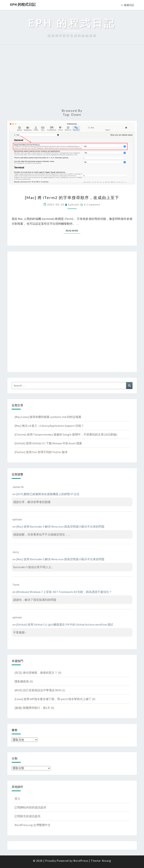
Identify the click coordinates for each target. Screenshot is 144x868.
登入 (17, 799)
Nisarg (107, 861)
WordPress (81, 861)
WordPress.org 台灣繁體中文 (33, 825)
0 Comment (92, 204)
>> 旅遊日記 (127, 5)
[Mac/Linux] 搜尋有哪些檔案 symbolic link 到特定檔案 (48, 417)
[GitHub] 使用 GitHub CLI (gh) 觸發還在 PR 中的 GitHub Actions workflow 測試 (65, 624)
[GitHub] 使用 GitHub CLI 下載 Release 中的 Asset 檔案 (48, 443)
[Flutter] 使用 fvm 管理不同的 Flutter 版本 (41, 452)
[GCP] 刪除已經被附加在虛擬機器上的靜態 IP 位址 (48, 494)
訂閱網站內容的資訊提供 (30, 807)
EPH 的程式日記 (23, 4)
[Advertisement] (72, 78)
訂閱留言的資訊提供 (28, 816)
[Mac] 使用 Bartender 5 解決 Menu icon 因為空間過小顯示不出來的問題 (60, 527)
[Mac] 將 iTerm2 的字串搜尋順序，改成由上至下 (72, 197)
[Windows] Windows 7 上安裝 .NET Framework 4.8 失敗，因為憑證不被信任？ (64, 592)
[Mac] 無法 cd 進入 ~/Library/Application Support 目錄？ (49, 426)
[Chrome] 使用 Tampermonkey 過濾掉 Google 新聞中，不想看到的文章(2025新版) (66, 434)
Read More (73, 231)
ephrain (74, 204)
